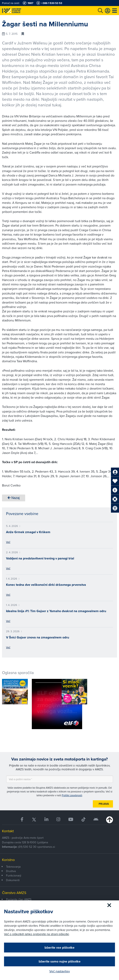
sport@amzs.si (46, 847)
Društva (11, 871)
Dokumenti (13, 880)
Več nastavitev (60, 971)
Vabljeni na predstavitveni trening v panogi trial (40, 558)
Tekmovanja (13, 867)
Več (8, 542)
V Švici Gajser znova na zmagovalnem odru (38, 637)
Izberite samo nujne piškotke (60, 961)
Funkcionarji (14, 875)
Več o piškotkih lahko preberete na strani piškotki (36, 934)
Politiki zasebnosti (72, 795)
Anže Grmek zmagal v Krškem (28, 532)
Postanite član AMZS (19, 899)
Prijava (104, 804)
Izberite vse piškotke (59, 948)
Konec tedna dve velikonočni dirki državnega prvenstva (46, 585)
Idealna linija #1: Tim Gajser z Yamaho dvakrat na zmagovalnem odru (56, 611)
